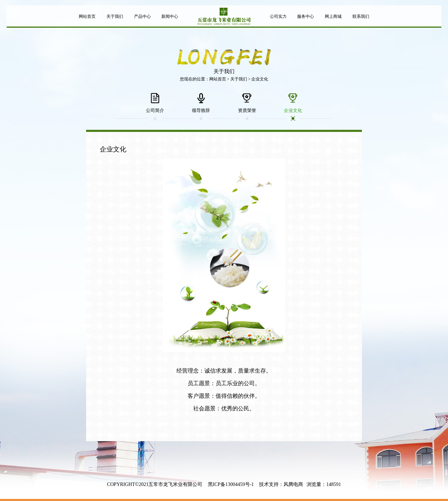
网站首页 (218, 79)
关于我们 (239, 79)
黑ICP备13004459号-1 (231, 484)
